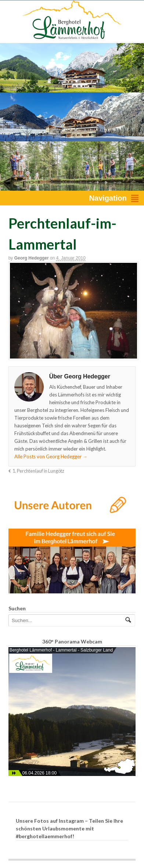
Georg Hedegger (32, 258)
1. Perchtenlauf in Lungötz (38, 471)
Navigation (108, 198)
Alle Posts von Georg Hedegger (51, 456)
